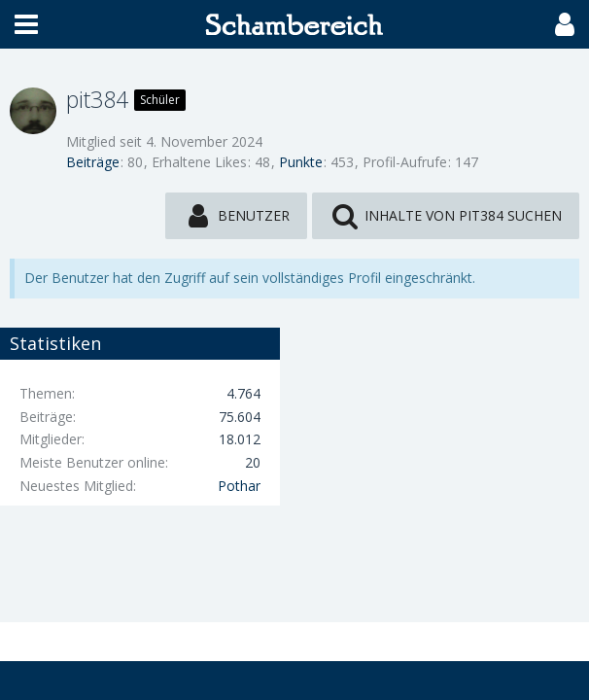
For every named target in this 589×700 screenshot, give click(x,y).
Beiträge (93, 162)
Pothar (239, 486)
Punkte (301, 162)
